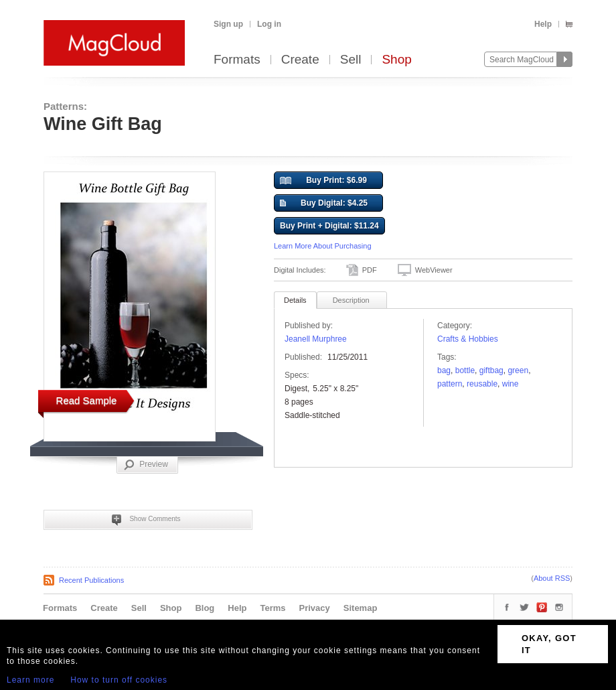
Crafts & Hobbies (468, 339)
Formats (237, 60)
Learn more (30, 680)
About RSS (552, 578)
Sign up (228, 24)
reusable (482, 384)
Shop (396, 60)
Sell (351, 60)
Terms (273, 608)
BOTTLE (465, 370)
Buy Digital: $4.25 (324, 204)
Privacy (315, 608)
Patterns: (65, 106)
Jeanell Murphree (316, 339)
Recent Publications (91, 580)
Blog (205, 608)
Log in (269, 24)
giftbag (491, 370)
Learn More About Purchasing (323, 246)
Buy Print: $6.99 (323, 181)
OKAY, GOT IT (549, 644)
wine (511, 384)
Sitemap (361, 608)
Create (300, 60)
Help (543, 24)
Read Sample (87, 400)
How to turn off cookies (119, 680)
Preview (146, 465)
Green (518, 370)
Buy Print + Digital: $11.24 (329, 226)
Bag (444, 370)
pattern (450, 384)
